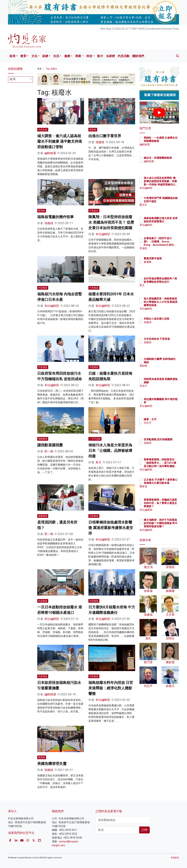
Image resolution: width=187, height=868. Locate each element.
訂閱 (144, 830)
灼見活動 (124, 56)
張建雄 (100, 142)
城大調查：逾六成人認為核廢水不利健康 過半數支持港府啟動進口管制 (60, 141)
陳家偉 (163, 490)
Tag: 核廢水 (51, 69)
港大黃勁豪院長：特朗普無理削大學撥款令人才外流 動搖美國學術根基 (169, 305)
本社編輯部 (103, 234)
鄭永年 (163, 208)
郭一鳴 (49, 451)
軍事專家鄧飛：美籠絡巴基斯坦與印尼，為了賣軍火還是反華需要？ (169, 506)
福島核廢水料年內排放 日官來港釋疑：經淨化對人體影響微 (111, 688)
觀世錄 (93, 130)
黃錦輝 (163, 369)
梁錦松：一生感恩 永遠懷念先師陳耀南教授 (169, 141)
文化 (34, 56)
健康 (67, 56)
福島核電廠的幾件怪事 (56, 217)
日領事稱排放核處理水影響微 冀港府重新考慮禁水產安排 (111, 528)
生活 (56, 56)
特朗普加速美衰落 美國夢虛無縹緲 (169, 382)
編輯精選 (50, 153)
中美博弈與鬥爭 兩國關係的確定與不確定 (169, 201)
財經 (45, 56)
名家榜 (110, 56)
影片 (100, 56)
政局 (12, 56)
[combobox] (20, 80)
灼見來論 (43, 676)
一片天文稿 (95, 439)
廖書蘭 (163, 262)
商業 (78, 56)
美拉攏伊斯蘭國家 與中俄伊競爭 (169, 402)
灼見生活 (43, 130)
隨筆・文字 (166, 419)
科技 (89, 56)
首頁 (39, 69)
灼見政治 (94, 211)
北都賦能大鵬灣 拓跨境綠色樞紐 (169, 362)
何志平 (163, 389)
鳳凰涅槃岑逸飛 (169, 258)
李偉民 (163, 248)
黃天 (98, 462)
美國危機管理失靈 (52, 764)
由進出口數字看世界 (105, 136)
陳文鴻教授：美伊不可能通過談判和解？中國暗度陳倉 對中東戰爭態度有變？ (169, 527)
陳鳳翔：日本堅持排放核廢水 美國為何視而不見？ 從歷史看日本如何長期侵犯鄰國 (111, 222)
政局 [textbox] (13, 79)
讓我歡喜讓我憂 (50, 445)
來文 (162, 289)
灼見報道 (43, 288)
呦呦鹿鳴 (43, 439)
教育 (23, 56)
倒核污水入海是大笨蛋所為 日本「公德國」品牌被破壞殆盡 (110, 451)
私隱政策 (175, 858)
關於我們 (138, 56)
